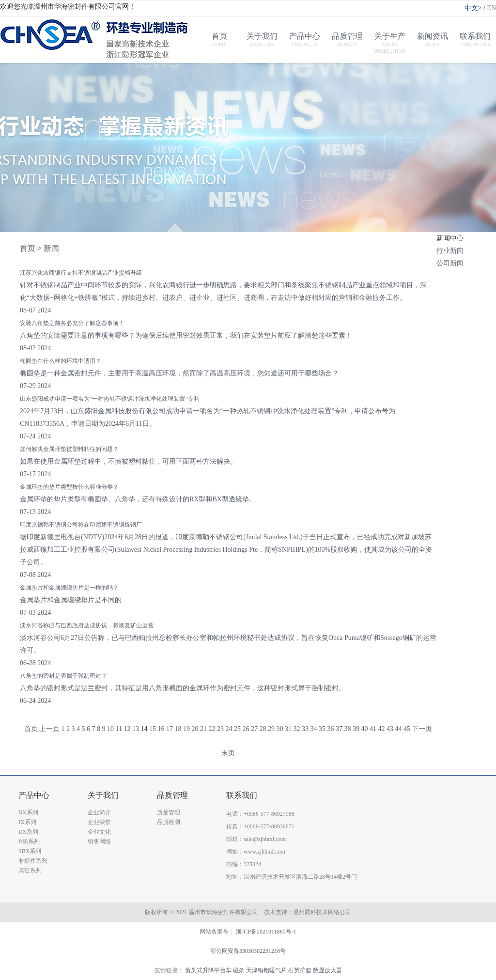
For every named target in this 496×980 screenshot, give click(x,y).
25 (237, 729)
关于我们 (103, 795)
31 (288, 729)
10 (110, 729)
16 (161, 729)
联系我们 (242, 795)
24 (229, 729)
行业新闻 (450, 251)
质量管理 (169, 812)
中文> (476, 8)
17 (170, 729)
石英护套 (300, 970)
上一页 (49, 729)
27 (254, 729)
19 (186, 729)
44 (398, 729)
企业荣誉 (99, 822)
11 (119, 729)
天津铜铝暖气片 (266, 970)
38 (347, 729)
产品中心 (34, 795)
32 (296, 729)
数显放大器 (327, 970)
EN (491, 8)
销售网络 (99, 841)
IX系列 (27, 822)
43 (390, 729)
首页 (28, 248)
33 (305, 729)
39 (356, 729)
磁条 (239, 970)
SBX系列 (30, 851)
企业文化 (99, 832)
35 (322, 729)
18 (178, 729)
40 (364, 729)
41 (373, 729)
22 (212, 729)
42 (381, 729)
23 (220, 729)
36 (330, 729)
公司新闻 (450, 263)
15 (153, 729)
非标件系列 (33, 861)
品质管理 (172, 795)
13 (136, 729)
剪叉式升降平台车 (208, 970)
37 (339, 729)
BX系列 (28, 812)
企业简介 (99, 812)
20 (195, 729)
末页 (228, 753)
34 (313, 729)
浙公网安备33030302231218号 (248, 951)
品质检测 (169, 822)
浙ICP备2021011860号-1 (266, 932)
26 (246, 729)
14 (144, 729)
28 (263, 729)
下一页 (422, 729)
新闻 (51, 248)
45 (407, 729)
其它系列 (30, 871)
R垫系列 (29, 841)
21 (203, 729)
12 (127, 729)
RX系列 (28, 832)
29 (271, 729)
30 (279, 729)
